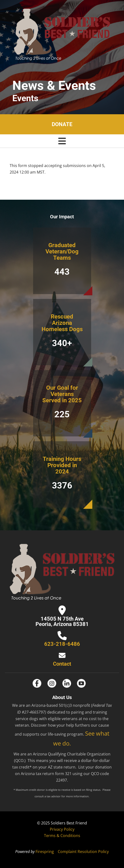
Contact (62, 664)
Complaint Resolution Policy (83, 852)
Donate (62, 124)
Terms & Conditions (62, 836)
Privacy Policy (62, 829)
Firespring (45, 852)
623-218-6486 (62, 644)
